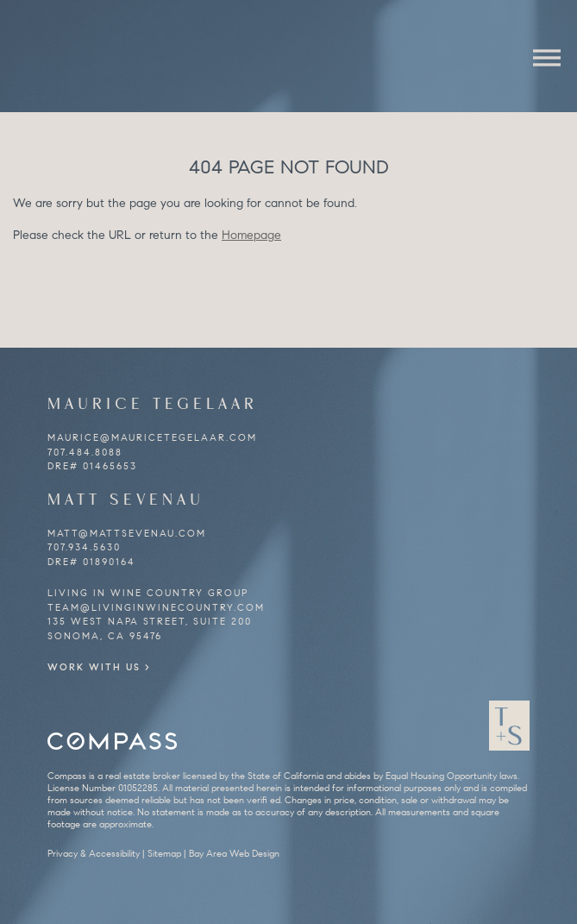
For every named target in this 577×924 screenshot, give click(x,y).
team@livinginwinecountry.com (156, 607)
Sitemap (164, 853)
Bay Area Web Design (234, 853)
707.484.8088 (85, 452)
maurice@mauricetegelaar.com (152, 437)
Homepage (251, 235)
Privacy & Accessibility (94, 853)
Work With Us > (99, 667)
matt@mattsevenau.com (127, 533)
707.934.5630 (84, 547)
